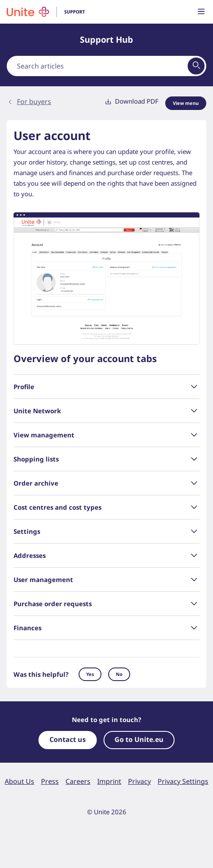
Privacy (139, 781)
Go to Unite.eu (139, 739)
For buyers (34, 102)
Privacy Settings (183, 781)
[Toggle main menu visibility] (201, 12)
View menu (186, 103)
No (119, 674)
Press (50, 781)
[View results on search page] (196, 66)
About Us (19, 781)
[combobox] (106, 66)
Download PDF (132, 101)
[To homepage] (50, 12)
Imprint (109, 781)
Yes (90, 674)
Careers (78, 781)
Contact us (68, 739)
